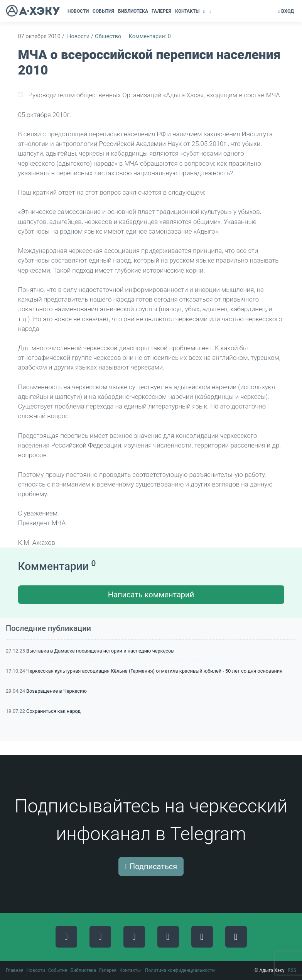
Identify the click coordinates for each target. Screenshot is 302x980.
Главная (15, 970)
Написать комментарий (151, 595)
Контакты (130, 970)
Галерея (108, 970)
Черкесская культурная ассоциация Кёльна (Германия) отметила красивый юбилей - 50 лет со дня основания (154, 671)
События (58, 970)
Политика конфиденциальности (180, 970)
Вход (286, 11)
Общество (108, 36)
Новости (78, 36)
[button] (205, 11)
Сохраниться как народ (53, 711)
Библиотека (83, 970)
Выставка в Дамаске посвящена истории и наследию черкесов (100, 651)
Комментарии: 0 (150, 36)
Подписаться (151, 866)
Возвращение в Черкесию (57, 691)
